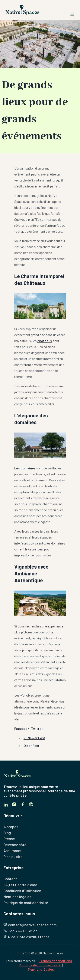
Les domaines (25, 468)
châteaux (45, 341)
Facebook (22, 728)
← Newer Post (34, 738)
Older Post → (34, 746)
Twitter (37, 728)
